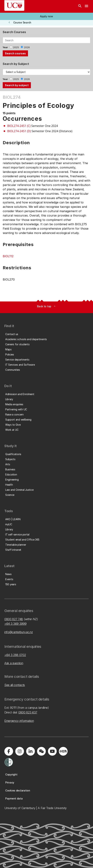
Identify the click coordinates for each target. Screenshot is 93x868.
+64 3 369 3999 (15, 624)
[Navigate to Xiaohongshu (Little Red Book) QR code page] (63, 751)
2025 (16, 47)
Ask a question (14, 663)
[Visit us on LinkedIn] (31, 751)
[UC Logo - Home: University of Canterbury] (14, 5)
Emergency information (19, 721)
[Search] (80, 6)
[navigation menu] (86, 6)
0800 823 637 (28, 712)
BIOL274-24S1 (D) (19, 131)
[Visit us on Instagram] (20, 751)
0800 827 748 (14, 619)
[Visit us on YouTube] (52, 751)
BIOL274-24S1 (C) (19, 126)
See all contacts (15, 685)
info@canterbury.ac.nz (19, 632)
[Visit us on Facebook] (9, 751)
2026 (27, 47)
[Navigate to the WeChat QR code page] (41, 751)
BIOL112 (8, 256)
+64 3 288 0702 (15, 655)
